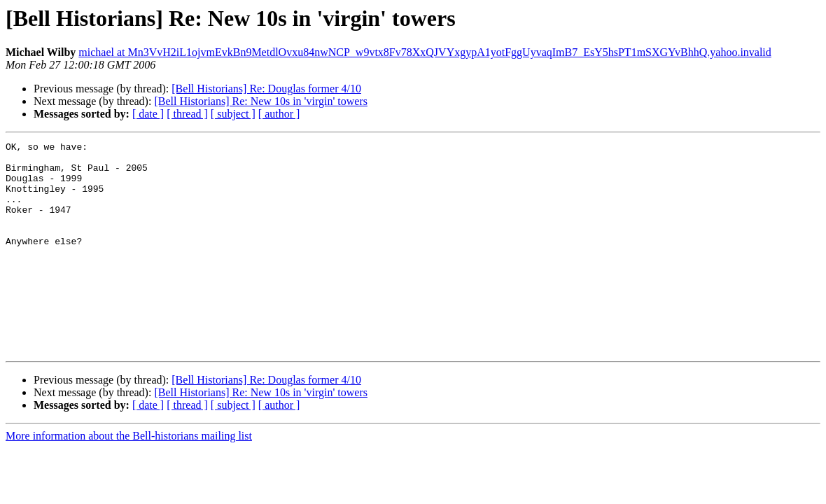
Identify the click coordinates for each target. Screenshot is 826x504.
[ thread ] (187, 114)
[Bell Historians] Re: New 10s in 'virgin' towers (261, 101)
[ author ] (279, 114)
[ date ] (148, 114)
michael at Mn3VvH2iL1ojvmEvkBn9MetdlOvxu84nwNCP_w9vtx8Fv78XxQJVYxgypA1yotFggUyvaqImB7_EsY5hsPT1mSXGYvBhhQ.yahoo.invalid (425, 52)
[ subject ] (233, 114)
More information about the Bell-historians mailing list (129, 478)
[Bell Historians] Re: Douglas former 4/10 (266, 89)
